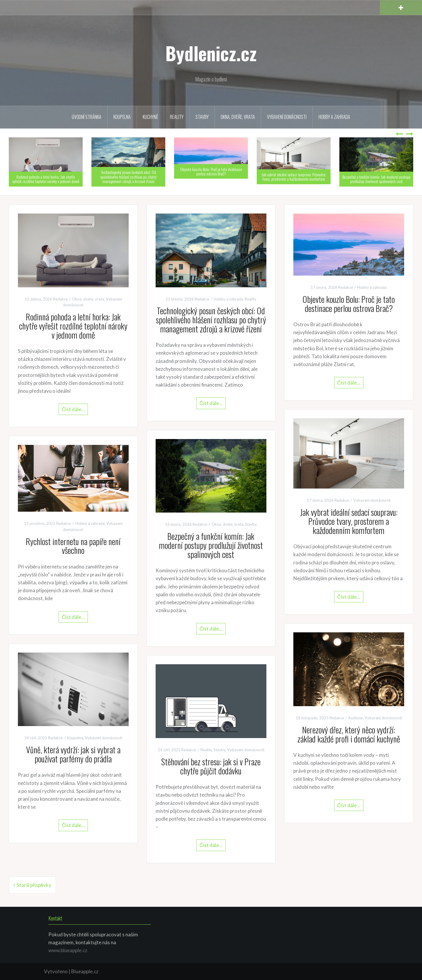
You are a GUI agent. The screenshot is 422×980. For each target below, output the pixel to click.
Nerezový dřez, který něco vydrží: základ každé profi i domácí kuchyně (349, 734)
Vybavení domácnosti (287, 117)
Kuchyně (150, 117)
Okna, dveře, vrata (238, 117)
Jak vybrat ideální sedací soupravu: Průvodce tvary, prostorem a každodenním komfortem (294, 177)
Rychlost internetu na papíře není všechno (73, 546)
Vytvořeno (56, 971)
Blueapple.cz (85, 971)
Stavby (202, 117)
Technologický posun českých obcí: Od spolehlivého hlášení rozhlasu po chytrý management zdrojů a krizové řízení (128, 177)
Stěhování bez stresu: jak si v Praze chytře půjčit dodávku (211, 766)
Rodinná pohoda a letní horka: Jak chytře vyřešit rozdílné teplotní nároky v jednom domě (46, 179)
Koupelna (122, 117)
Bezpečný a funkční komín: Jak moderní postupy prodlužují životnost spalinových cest (376, 179)
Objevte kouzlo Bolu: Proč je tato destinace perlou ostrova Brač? (211, 171)
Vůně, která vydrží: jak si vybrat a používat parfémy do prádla (73, 754)
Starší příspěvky (34, 885)
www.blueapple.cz (68, 950)
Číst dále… (73, 409)
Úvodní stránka (87, 117)
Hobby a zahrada (334, 117)
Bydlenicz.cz (211, 53)
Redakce (60, 299)
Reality (177, 117)
